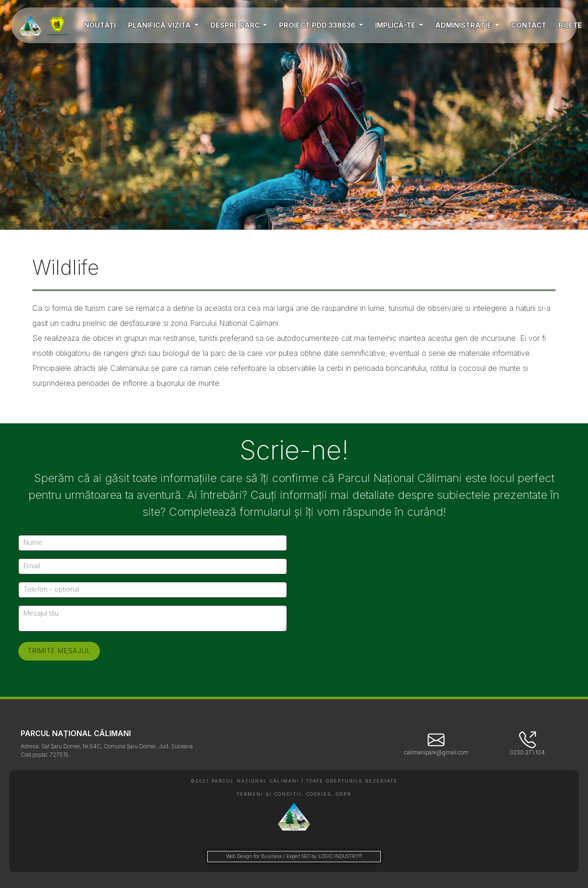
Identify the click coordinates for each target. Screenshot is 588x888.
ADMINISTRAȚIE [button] (464, 25)
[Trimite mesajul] (59, 651)
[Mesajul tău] (153, 618)
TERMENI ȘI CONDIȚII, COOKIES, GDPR (294, 794)
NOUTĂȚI (100, 25)
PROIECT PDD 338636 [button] (318, 25)
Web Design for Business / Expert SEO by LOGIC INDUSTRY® (294, 856)
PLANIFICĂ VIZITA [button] (160, 25)
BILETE (570, 25)
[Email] (153, 566)
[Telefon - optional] (153, 590)
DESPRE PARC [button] (236, 25)
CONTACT (529, 25)
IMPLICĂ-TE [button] (396, 25)
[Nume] (153, 543)
